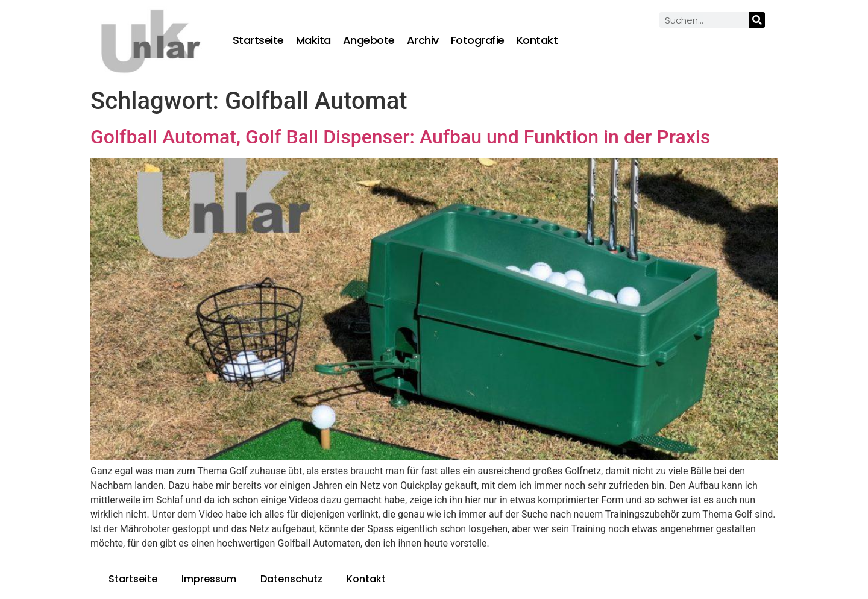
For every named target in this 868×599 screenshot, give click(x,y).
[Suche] (757, 20)
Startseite (258, 40)
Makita (313, 40)
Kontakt (537, 40)
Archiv (423, 40)
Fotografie (478, 40)
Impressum (209, 579)
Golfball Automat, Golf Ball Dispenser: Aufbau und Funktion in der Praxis (400, 137)
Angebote (369, 40)
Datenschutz (291, 579)
